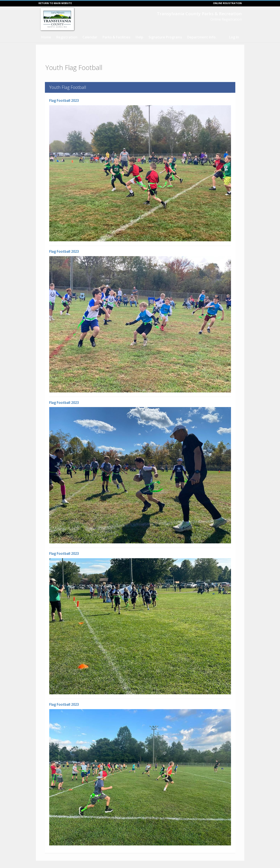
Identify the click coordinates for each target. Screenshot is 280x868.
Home (46, 37)
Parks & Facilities (116, 37)
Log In (234, 37)
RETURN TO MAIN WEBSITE (55, 3)
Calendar (90, 37)
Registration (67, 37)
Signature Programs (165, 37)
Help (139, 37)
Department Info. (202, 37)
